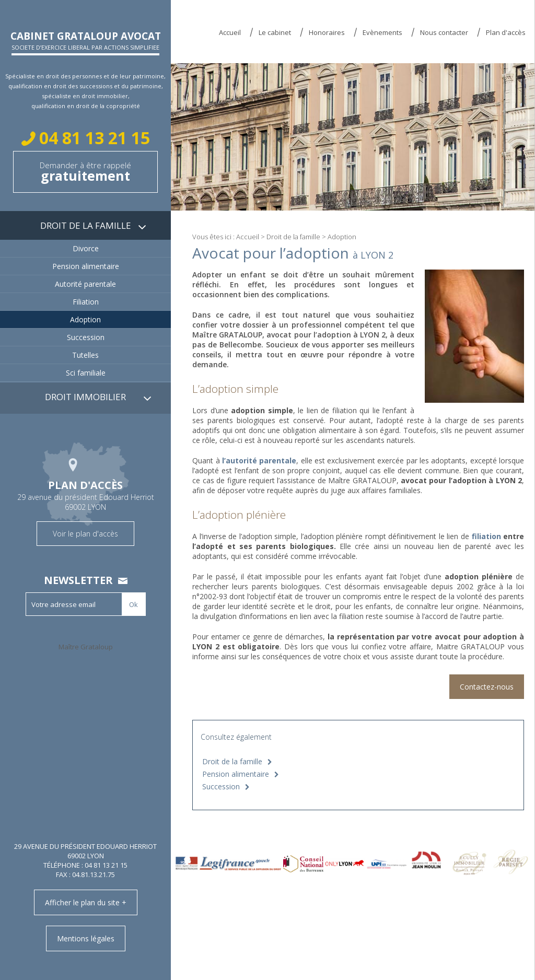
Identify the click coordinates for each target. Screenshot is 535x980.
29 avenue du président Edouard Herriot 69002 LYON (85, 494)
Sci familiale (86, 373)
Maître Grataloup (86, 647)
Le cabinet (275, 32)
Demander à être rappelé (85, 172)
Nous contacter (444, 32)
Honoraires (327, 32)
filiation (486, 536)
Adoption (85, 319)
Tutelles (85, 355)
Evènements (382, 32)
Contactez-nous (487, 687)
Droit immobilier (85, 397)
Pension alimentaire (236, 774)
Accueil (230, 32)
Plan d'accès (506, 32)
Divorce (86, 248)
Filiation (86, 302)
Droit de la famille (293, 237)
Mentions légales (86, 938)
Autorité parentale (85, 284)
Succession (221, 786)
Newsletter (78, 580)
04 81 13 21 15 (92, 138)
